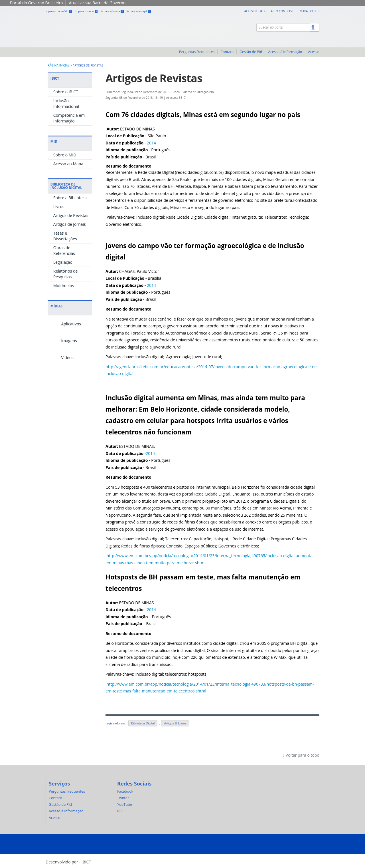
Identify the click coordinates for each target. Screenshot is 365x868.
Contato (227, 52)
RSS (120, 811)
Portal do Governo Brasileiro (36, 3)
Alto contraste (283, 11)
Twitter (123, 798)
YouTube (125, 804)
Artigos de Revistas (71, 215)
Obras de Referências (64, 250)
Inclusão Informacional (66, 103)
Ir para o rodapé (139, 11)
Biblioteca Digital (143, 723)
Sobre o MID (65, 155)
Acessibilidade (255, 11)
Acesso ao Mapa (68, 164)
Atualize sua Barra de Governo (97, 3)
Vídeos (61, 358)
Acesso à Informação (285, 52)
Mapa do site (310, 11)
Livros (59, 207)
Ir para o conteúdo (59, 11)
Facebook (125, 791)
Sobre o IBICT (66, 92)
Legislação (63, 262)
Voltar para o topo (301, 755)
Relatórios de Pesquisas (66, 274)
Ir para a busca (113, 11)
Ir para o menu (87, 11)
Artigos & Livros (175, 723)
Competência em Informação (69, 118)
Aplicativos (64, 324)
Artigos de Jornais (70, 224)
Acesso (314, 52)
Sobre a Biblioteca (70, 198)
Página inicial (58, 65)
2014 (151, 143)
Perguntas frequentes (197, 52)
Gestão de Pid (251, 52)
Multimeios (64, 286)
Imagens (62, 341)
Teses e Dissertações (65, 236)
